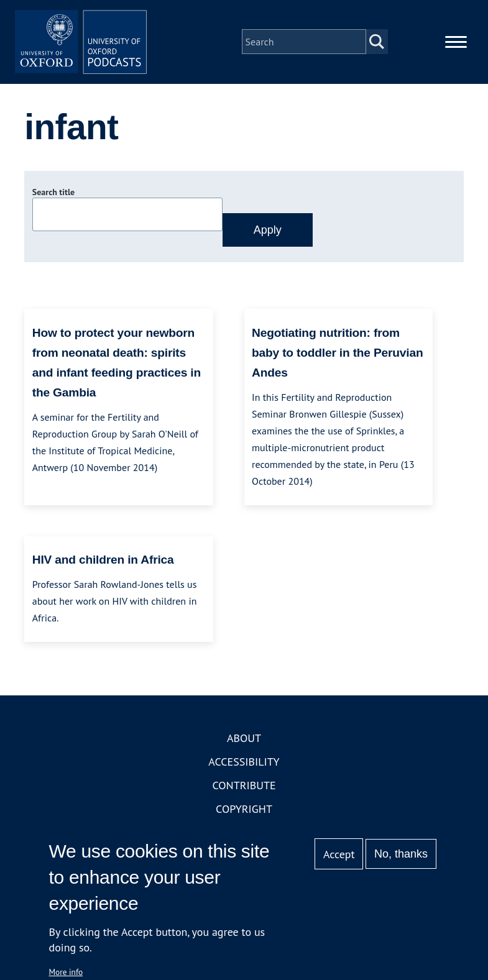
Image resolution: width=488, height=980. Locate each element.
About (244, 747)
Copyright (244, 817)
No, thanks (401, 854)
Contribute (244, 794)
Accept (339, 854)
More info (66, 972)
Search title (53, 201)
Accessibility (244, 770)
